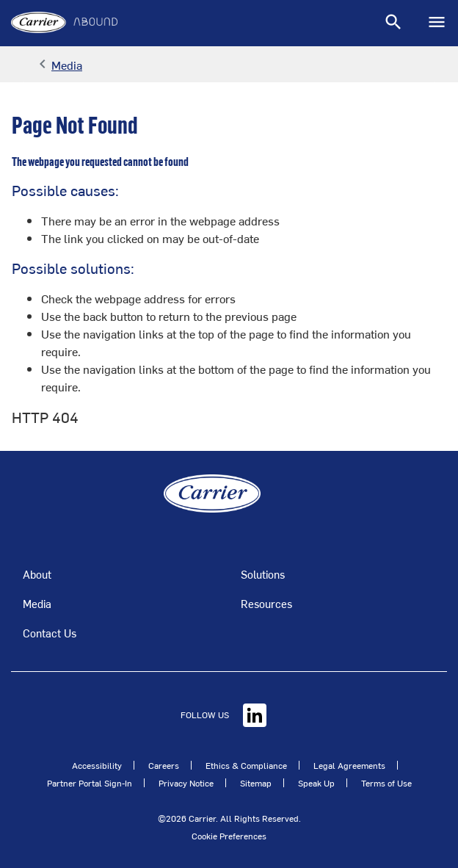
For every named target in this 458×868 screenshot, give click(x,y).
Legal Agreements (349, 765)
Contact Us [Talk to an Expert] (50, 633)
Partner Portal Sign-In (90, 783)
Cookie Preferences (229, 836)
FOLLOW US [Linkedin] (223, 715)
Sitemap (256, 783)
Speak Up (316, 783)
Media (37, 603)
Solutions (263, 574)
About (37, 574)
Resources (266, 603)
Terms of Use (386, 783)
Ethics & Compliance (246, 765)
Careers (164, 765)
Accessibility (97, 765)
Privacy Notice (186, 783)
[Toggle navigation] (393, 23)
